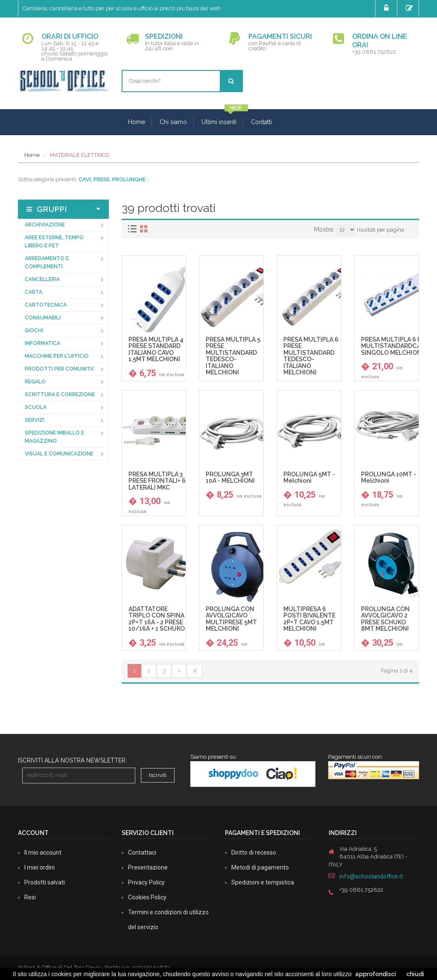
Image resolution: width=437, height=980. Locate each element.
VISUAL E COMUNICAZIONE (59, 454)
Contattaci (142, 852)
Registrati (410, 8)
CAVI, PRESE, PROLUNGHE (112, 179)
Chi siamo (173, 122)
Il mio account (43, 852)
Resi (30, 897)
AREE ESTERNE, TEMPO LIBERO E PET (54, 242)
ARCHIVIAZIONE (45, 225)
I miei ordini (39, 867)
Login (387, 8)
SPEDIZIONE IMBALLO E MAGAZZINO (54, 437)
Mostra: (324, 229)
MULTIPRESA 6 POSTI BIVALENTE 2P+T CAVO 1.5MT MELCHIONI (309, 619)
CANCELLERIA (42, 279)
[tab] (133, 229)
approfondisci (376, 974)
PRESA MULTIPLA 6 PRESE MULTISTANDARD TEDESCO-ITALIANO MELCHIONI (311, 356)
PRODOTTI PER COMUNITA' (60, 369)
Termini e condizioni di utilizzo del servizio (168, 920)
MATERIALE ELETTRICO (80, 155)
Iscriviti (158, 775)
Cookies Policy (147, 897)
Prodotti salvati (45, 882)
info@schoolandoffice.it (371, 876)
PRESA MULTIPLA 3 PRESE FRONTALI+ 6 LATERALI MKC (157, 481)
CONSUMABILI (43, 318)
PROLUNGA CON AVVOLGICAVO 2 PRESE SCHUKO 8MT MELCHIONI (385, 619)
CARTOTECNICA (46, 305)
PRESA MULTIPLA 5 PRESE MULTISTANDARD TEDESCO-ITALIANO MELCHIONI (233, 356)
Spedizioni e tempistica (263, 882)
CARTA (34, 292)
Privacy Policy (146, 882)
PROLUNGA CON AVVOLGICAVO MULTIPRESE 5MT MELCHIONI (231, 619)
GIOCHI (34, 331)
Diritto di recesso (254, 852)
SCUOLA (36, 407)
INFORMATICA (42, 343)
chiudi (415, 974)
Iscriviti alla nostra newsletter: (72, 760)
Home (137, 122)
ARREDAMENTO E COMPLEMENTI (47, 262)
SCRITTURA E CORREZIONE (60, 394)
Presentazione (148, 867)
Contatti (261, 122)
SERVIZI (35, 420)
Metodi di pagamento (260, 867)
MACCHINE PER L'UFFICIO (57, 356)
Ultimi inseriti (219, 122)
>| (195, 671)
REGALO (35, 382)
